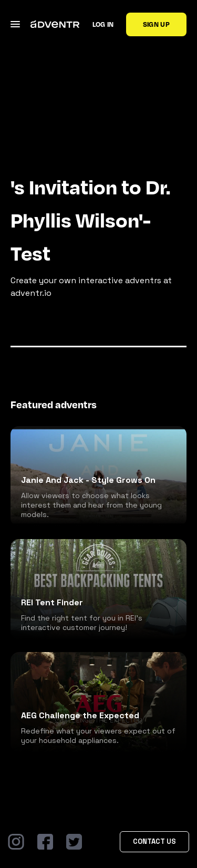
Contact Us (154, 841)
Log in (103, 24)
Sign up (156, 24)
